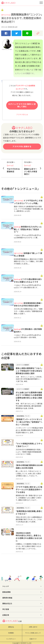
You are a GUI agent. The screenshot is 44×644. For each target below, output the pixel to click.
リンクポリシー (11, 639)
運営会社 (11, 627)
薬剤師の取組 (7, 598)
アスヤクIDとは (22, 114)
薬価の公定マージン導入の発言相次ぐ (31, 168)
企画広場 (6, 615)
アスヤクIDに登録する (22, 146)
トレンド (6, 586)
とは (12, 621)
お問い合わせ (33, 627)
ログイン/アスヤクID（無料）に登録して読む (22, 105)
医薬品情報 (6, 592)
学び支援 (6, 609)
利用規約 (11, 633)
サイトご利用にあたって (33, 633)
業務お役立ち (7, 603)
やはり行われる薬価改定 (13, 167)
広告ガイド (33, 639)
